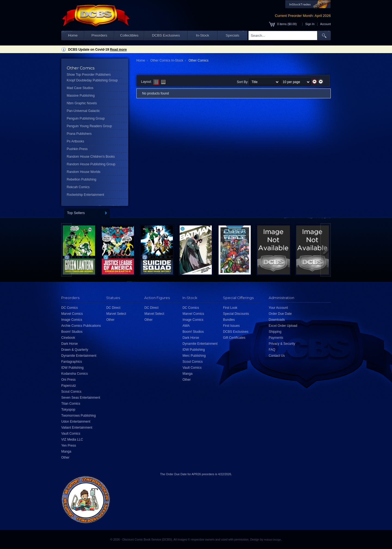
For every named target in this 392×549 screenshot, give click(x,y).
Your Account (278, 308)
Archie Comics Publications (81, 326)
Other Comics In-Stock (167, 60)
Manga (66, 452)
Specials (232, 35)
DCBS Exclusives (166, 35)
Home (73, 35)
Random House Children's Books (91, 157)
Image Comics (72, 320)
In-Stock (203, 35)
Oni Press (68, 380)
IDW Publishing (72, 368)
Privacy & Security (282, 344)
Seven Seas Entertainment (81, 398)
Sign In (310, 24)
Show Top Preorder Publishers (89, 75)
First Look (230, 308)
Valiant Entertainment (77, 428)
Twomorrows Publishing (79, 416)
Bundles (229, 320)
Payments (276, 338)
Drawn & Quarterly (75, 350)
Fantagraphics (72, 362)
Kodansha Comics (74, 374)
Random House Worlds (84, 172)
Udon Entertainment (76, 422)
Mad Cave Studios (80, 88)
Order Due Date (280, 314)
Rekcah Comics (78, 187)
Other (65, 457)
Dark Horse (70, 344)
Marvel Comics (72, 314)
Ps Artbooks (75, 141)
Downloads (277, 320)
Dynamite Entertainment (79, 356)
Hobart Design (272, 540)
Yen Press (69, 446)
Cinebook (68, 338)
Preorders (99, 35)
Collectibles (129, 35)
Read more (118, 50)
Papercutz (69, 386)
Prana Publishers (79, 134)
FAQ (272, 350)
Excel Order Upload (283, 326)
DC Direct (113, 308)
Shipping (275, 332)
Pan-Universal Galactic (83, 111)
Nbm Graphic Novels (82, 103)
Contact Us (277, 356)
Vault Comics (71, 434)
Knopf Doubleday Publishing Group (92, 80)
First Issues (231, 326)
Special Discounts (236, 314)
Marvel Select (116, 314)
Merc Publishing (194, 356)
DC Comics (70, 308)
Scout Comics (71, 392)
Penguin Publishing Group (86, 118)
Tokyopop (68, 410)
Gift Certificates (234, 338)
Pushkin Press (77, 149)
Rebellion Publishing (82, 179)
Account (325, 24)
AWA (186, 326)
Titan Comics (71, 404)
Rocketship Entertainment (85, 195)
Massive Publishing (81, 96)
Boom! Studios (72, 332)
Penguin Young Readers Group (89, 126)
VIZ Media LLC (72, 440)
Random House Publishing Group (91, 164)
